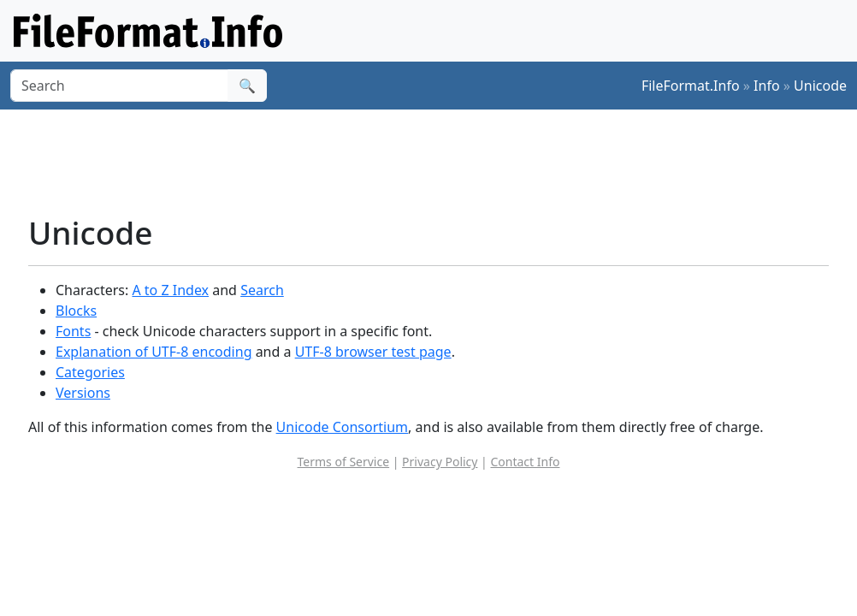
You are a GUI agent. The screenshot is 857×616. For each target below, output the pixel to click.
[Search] (119, 86)
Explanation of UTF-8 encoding (154, 352)
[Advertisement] (439, 162)
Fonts (73, 331)
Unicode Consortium (342, 427)
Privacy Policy (440, 462)
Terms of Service (344, 462)
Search (262, 290)
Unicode (820, 86)
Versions (83, 393)
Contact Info (525, 462)
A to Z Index (170, 290)
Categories (90, 372)
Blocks (76, 311)
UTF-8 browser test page (373, 352)
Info (767, 86)
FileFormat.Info (691, 86)
